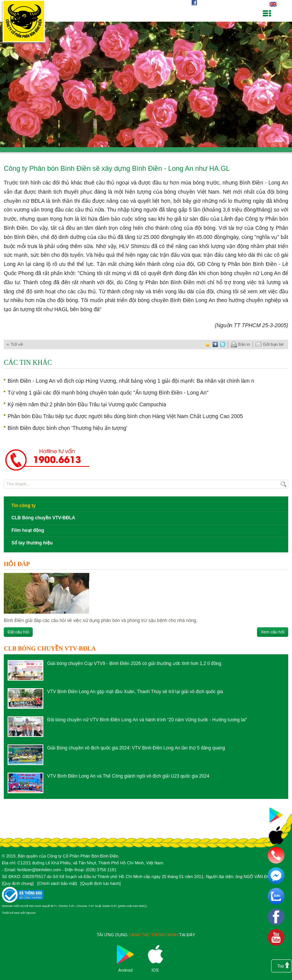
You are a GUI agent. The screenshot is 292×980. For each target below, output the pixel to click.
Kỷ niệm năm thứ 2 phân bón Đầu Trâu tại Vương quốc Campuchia (87, 404)
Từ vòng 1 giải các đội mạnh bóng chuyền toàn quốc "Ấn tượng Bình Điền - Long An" (108, 393)
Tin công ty (24, 506)
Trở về (17, 344)
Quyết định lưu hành (100, 883)
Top (281, 966)
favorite (208, 344)
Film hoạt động (28, 530)
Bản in (240, 345)
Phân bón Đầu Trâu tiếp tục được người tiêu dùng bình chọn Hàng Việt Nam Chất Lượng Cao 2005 (125, 416)
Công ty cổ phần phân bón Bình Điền (24, 23)
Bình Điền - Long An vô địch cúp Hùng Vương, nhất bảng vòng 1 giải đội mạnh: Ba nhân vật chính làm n (131, 381)
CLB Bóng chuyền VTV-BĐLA (43, 518)
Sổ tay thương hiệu (32, 543)
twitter (223, 344)
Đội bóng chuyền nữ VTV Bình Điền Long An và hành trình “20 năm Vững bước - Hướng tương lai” (147, 720)
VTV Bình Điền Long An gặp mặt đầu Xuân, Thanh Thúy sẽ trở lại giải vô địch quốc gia (135, 692)
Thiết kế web (11, 913)
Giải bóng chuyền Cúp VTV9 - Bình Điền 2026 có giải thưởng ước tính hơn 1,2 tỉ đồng (134, 663)
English (273, 4)
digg (215, 344)
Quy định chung (18, 883)
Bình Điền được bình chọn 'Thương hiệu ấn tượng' (67, 428)
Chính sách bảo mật (57, 883)
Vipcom (31, 913)
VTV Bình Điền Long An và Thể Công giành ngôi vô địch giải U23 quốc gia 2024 (128, 776)
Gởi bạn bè (270, 345)
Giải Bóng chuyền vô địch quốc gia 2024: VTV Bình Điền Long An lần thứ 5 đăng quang (136, 748)
